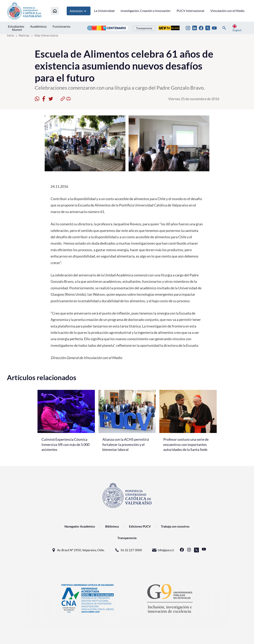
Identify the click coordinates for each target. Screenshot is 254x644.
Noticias (24, 35)
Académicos (38, 26)
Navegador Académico (80, 526)
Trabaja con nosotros (175, 526)
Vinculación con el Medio (227, 11)
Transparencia (144, 28)
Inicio (11, 35)
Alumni (17, 30)
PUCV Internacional (190, 11)
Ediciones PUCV (140, 526)
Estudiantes (16, 26)
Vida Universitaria (46, 35)
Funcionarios (62, 26)
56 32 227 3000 (128, 550)
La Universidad (104, 11)
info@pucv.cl (163, 550)
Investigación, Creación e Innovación (146, 11)
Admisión (79, 11)
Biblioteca (112, 526)
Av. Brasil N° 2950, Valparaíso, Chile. (78, 550)
